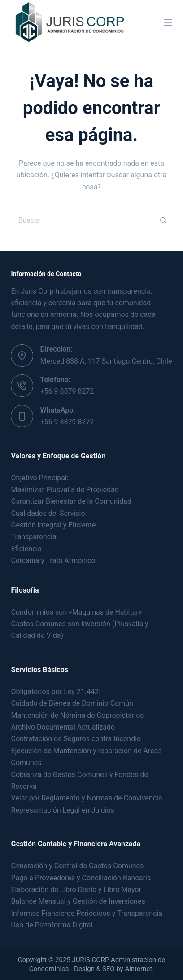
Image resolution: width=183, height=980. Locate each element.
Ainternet (138, 969)
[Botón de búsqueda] (163, 220)
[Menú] (168, 22)
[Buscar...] (82, 220)
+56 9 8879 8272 (67, 391)
